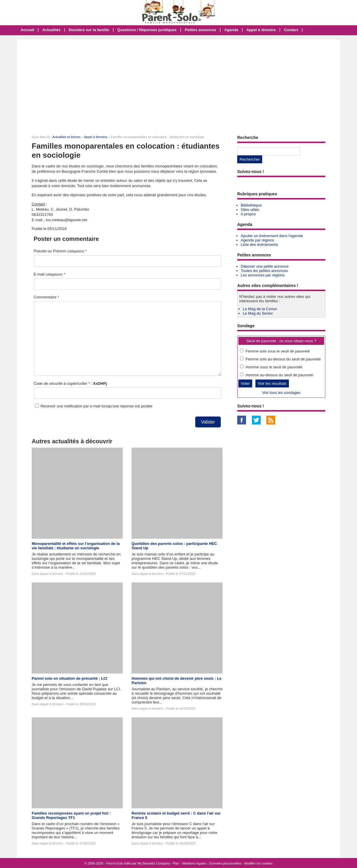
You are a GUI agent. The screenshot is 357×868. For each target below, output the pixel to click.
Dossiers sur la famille (89, 30)
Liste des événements (259, 245)
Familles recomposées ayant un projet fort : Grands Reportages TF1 (71, 815)
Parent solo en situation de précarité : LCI (69, 678)
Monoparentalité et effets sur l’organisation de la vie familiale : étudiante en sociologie (76, 546)
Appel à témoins (261, 30)
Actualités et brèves (66, 137)
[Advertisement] (178, 84)
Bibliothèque (251, 205)
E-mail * (49, 274)
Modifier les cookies (259, 863)
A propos (248, 214)
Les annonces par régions (263, 275)
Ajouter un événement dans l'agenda (272, 236)
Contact (291, 30)
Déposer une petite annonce (265, 266)
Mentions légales (194, 863)
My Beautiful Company (154, 863)
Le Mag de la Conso (260, 309)
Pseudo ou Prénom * (60, 251)
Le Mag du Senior (258, 313)
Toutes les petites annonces (264, 271)
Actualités (51, 30)
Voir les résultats (272, 383)
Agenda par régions (257, 240)
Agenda (231, 30)
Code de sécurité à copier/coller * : (70, 383)
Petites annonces (200, 30)
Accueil (27, 30)
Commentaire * (47, 297)
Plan (176, 863)
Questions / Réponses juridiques (147, 30)
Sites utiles (250, 210)
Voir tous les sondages (281, 393)
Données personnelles (225, 863)
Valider (208, 422)
